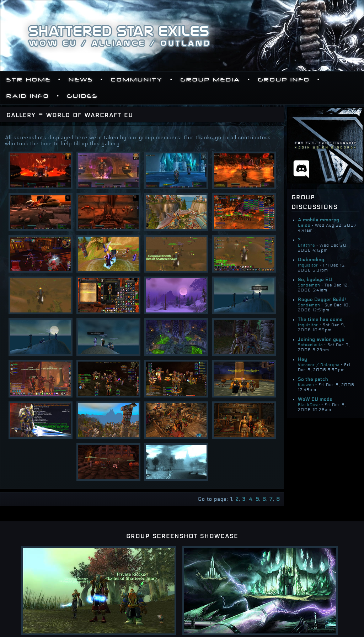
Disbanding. (312, 260)
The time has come (320, 320)
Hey (303, 359)
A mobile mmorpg (318, 220)
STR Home (29, 80)
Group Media (210, 80)
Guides (82, 96)
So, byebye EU (315, 280)
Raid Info (28, 96)
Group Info (284, 80)
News (81, 80)
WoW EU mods (315, 399)
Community (137, 80)
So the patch (313, 379)
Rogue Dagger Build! (322, 300)
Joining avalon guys (321, 339)
